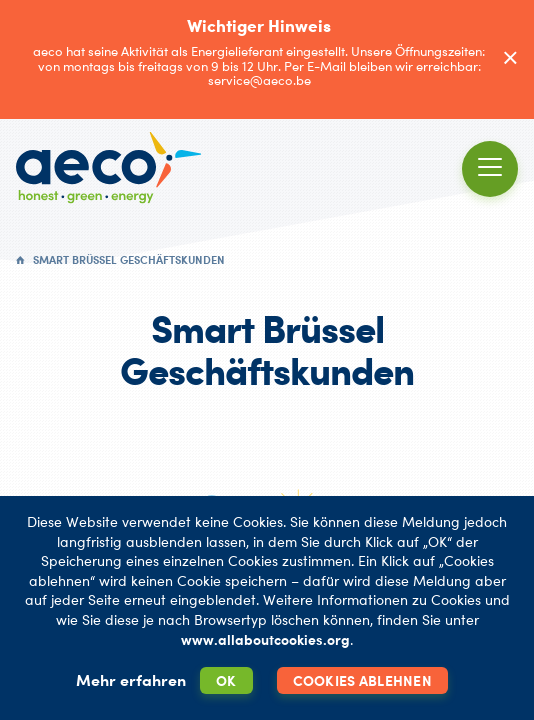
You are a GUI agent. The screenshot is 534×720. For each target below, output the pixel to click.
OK (226, 680)
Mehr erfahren (131, 680)
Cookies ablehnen (362, 680)
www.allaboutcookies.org (265, 639)
